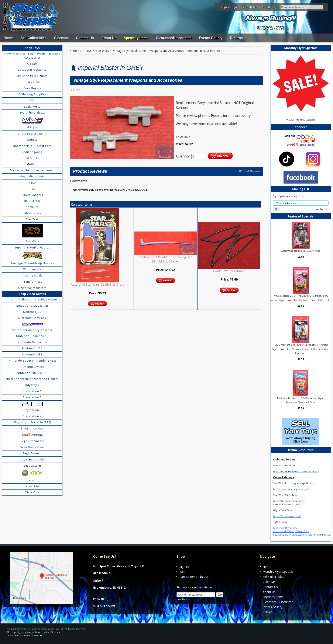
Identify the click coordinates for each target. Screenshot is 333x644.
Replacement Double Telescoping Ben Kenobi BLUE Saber (165, 259)
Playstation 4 (32, 416)
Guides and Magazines (32, 306)
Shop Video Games (32, 294)
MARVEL (32, 164)
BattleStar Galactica (32, 70)
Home (8, 38)
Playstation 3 (32, 410)
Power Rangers (32, 195)
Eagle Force (32, 107)
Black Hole (32, 82)
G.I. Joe (32, 127)
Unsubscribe (321, 209)
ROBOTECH (32, 201)
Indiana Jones (32, 152)
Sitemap (55, 632)
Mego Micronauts (32, 176)
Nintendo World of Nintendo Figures (32, 379)
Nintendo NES (32, 354)
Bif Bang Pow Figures (32, 76)
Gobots (32, 140)
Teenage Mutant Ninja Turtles (32, 263)
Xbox (32, 480)
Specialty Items (136, 38)
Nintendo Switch (32, 367)
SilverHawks (32, 213)
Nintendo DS (32, 312)
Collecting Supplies (32, 94)
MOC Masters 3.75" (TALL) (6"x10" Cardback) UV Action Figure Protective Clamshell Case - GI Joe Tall (300, 298)
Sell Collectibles (34, 38)
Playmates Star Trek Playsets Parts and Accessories (32, 56)
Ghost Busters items (32, 133)
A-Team (32, 64)
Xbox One (32, 492)
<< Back (76, 90)
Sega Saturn (32, 466)
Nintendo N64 (32, 348)
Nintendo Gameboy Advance (32, 330)
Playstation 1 (32, 391)
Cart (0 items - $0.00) (257, 7)
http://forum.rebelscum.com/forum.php (296, 471)
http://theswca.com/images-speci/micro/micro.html (289, 503)
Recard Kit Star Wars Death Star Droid (97, 284)
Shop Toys (32, 48)
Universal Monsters (32, 288)
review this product (131, 190)
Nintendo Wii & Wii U (32, 373)
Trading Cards (32, 275)
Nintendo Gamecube (32, 342)
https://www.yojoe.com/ (287, 516)
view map (101, 599)
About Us (109, 38)
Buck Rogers (32, 88)
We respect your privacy (20, 632)
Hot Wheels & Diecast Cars (32, 146)
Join (237, 7)
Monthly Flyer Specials (278, 572)
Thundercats (32, 269)
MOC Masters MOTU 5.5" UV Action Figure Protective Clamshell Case (301, 400)
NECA (32, 182)
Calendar (61, 38)
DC (32, 100)
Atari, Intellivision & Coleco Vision (32, 299)
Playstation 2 (32, 397)
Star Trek (32, 219)
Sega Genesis (32, 453)
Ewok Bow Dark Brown (229, 271)
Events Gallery (211, 38)
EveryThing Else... (32, 112)
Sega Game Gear (32, 447)
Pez (32, 189)
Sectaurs (32, 207)
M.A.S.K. (32, 158)
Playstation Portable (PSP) (32, 422)
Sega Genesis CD (32, 459)
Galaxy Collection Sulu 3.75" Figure (301, 251)
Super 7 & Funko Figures (32, 247)
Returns (236, 38)
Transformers (32, 282)
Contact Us (85, 38)
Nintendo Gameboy (32, 318)
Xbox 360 (32, 486)
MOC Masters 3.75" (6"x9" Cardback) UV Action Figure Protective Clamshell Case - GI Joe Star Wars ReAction (301, 349)
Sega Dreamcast (32, 441)
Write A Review (250, 171)
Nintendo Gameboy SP (32, 336)
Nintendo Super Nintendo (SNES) (32, 361)
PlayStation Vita (32, 428)
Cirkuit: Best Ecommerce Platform (25, 635)
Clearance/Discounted (174, 38)
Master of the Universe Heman (32, 170)
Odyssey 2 (32, 385)
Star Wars (32, 241)
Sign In (226, 7)
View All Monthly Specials (301, 120)
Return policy (42, 632)
